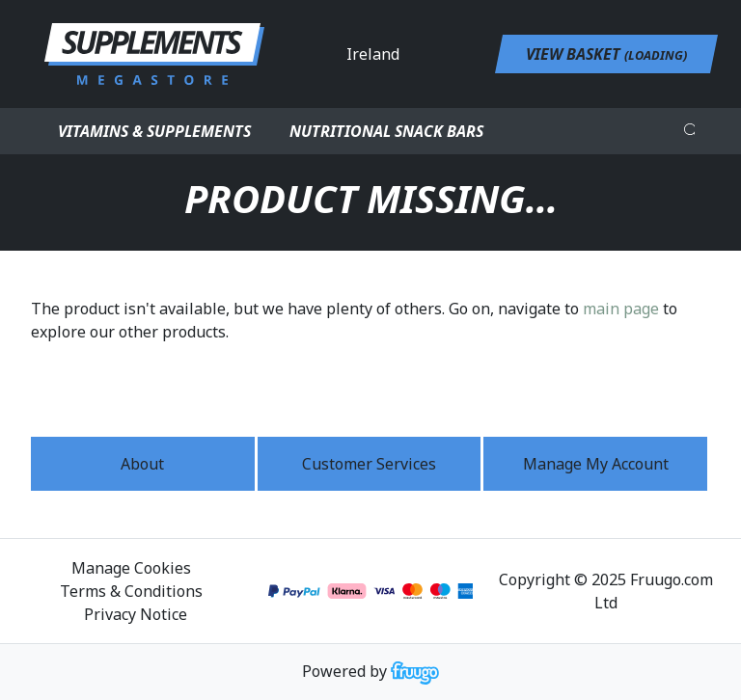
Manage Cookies (131, 568)
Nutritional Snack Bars (386, 131)
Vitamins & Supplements (154, 131)
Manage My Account (596, 464)
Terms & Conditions (131, 591)
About (142, 464)
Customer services (369, 464)
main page (621, 309)
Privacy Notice (136, 614)
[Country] (425, 54)
